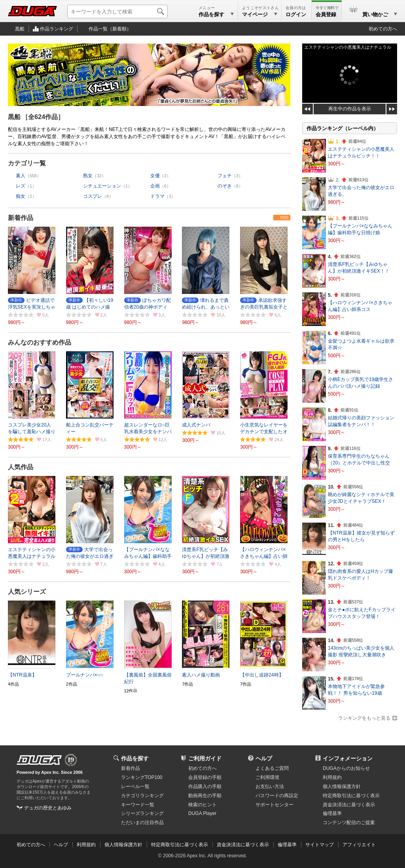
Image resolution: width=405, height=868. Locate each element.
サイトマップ (320, 845)
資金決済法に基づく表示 (243, 845)
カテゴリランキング (142, 796)
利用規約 (332, 777)
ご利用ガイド (205, 758)
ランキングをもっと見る (364, 718)
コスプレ (93, 196)
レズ (21, 186)
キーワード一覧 (138, 805)
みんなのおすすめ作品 (40, 342)
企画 (155, 186)
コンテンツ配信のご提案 (349, 823)
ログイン (296, 14)
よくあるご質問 (272, 768)
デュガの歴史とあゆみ (48, 808)
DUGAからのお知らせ (346, 768)
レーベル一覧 (135, 787)
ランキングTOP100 (142, 777)
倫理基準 (332, 813)
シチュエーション (102, 186)
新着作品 (21, 218)
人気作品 (21, 467)
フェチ (225, 176)
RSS (284, 218)
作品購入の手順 (205, 787)
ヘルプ (264, 758)
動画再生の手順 (205, 796)
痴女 (21, 196)
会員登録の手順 (205, 777)
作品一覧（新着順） (110, 29)
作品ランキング (57, 29)
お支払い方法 (270, 787)
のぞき (225, 186)
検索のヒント (202, 805)
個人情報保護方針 (342, 787)
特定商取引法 (351, 796)
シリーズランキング (142, 813)
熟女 (88, 176)
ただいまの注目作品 (142, 823)
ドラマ (157, 196)
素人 (21, 176)
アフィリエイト (359, 845)
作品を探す (135, 758)
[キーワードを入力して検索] (117, 11)
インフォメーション (348, 758)
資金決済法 (349, 805)
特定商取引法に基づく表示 (180, 845)
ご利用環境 (267, 777)
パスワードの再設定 (277, 796)
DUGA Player (202, 813)
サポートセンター (274, 805)
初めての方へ (383, 29)
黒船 (20, 29)
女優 (155, 176)
